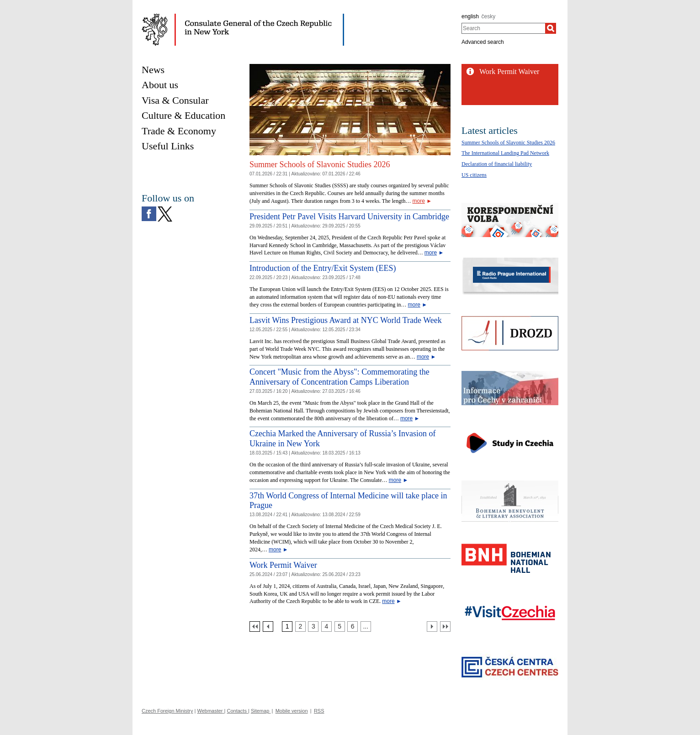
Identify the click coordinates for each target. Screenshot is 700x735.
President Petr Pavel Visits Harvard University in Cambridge (349, 217)
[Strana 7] (366, 627)
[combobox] (503, 28)
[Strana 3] (313, 627)
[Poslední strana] (445, 627)
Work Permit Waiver (283, 565)
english (470, 16)
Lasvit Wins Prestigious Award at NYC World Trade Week (346, 320)
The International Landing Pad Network (505, 153)
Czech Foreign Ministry (167, 711)
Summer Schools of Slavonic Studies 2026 (320, 164)
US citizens (474, 175)
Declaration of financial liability (497, 164)
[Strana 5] (340, 627)
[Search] (551, 28)
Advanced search (483, 42)
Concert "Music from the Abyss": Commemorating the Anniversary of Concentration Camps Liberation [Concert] (339, 377)
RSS (319, 711)
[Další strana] (432, 627)
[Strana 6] (353, 627)
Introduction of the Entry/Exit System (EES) (323, 268)
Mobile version (292, 711)
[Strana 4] (326, 627)
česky (489, 16)
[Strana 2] (300, 627)
